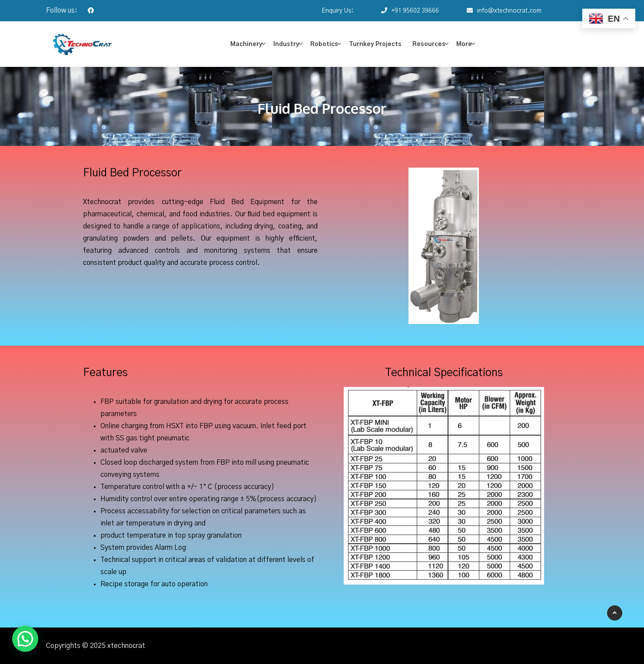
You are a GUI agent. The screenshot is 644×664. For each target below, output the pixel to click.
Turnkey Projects (375, 44)
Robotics (324, 44)
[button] (25, 639)
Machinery (246, 44)
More (464, 44)
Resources (429, 44)
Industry (286, 44)
